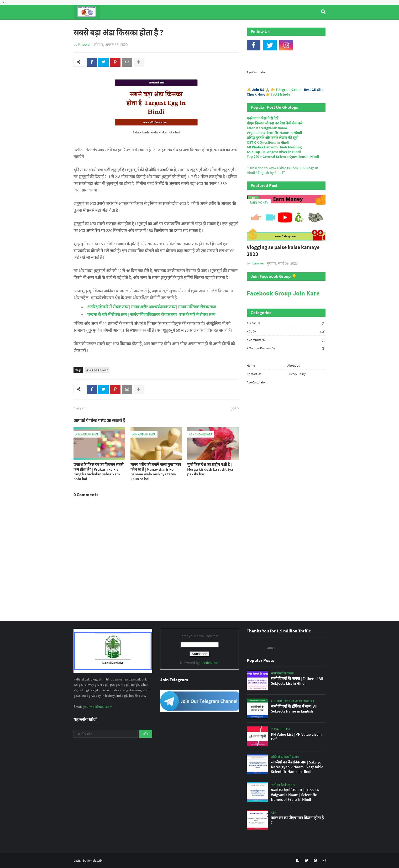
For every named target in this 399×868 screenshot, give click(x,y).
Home (251, 365)
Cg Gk (287, 331)
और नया (81, 409)
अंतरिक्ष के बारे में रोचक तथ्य (108, 307)
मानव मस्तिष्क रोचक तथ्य (197, 307)
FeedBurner (210, 663)
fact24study (281, 94)
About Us (294, 365)
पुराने (233, 409)
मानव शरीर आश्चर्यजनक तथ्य (153, 307)
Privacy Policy (297, 374)
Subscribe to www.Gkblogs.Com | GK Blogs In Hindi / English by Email (282, 170)
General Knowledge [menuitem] (154, 26)
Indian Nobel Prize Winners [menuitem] (253, 26)
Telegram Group (289, 90)
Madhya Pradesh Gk (287, 348)
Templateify (95, 861)
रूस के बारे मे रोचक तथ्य (197, 314)
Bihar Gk (287, 323)
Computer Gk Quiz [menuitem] (202, 26)
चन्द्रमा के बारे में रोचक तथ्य (107, 314)
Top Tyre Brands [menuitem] (112, 26)
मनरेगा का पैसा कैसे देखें (262, 118)
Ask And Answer (97, 370)
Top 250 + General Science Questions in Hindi (283, 157)
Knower (85, 44)
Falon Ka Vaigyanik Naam (267, 128)
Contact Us (254, 374)
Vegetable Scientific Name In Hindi (274, 133)
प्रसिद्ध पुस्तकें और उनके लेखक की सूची (273, 138)
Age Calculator (256, 72)
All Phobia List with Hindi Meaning (274, 147)
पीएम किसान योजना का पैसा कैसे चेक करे (275, 123)
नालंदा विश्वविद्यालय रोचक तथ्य (154, 314)
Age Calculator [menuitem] (301, 26)
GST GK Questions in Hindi (268, 142)
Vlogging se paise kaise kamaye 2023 (283, 250)
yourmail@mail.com (98, 707)
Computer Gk (287, 340)
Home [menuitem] (83, 26)
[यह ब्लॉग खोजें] (106, 734)
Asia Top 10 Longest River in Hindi (274, 152)
